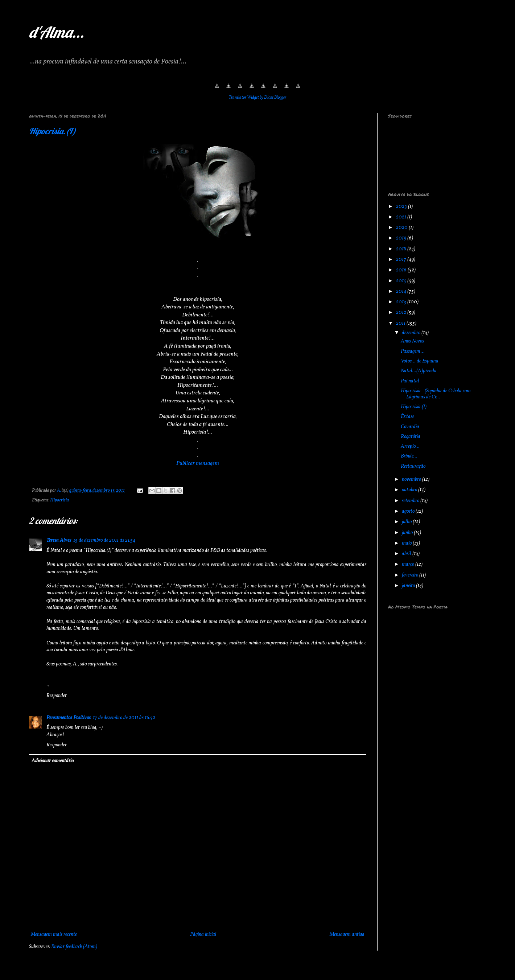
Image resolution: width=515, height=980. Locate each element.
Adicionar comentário (53, 761)
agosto (409, 511)
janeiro (409, 586)
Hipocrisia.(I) (52, 131)
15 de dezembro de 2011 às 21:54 (104, 540)
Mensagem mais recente (54, 934)
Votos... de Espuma (420, 361)
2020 (402, 228)
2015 (402, 281)
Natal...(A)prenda (419, 371)
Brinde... (409, 456)
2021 (402, 217)
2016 (402, 270)
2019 (402, 238)
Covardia (410, 427)
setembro (411, 501)
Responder (57, 696)
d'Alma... (57, 32)
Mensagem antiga (347, 934)
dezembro (412, 333)
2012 (402, 313)
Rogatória (411, 437)
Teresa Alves (59, 540)
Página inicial (203, 934)
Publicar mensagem (198, 463)
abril (407, 554)
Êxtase (407, 417)
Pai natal (410, 381)
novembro (412, 479)
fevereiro (411, 575)
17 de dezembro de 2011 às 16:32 (124, 718)
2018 (402, 249)
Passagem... (413, 351)
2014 (402, 292)
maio (407, 543)
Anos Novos (412, 341)
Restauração (413, 466)
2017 (402, 260)
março (409, 564)
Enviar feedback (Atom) (74, 947)
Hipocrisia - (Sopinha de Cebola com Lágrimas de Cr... (436, 394)
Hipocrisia (59, 500)
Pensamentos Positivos (69, 718)
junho (408, 533)
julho (407, 522)
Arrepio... (410, 446)
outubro (410, 490)
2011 (401, 323)
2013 (402, 302)
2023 (402, 207)
